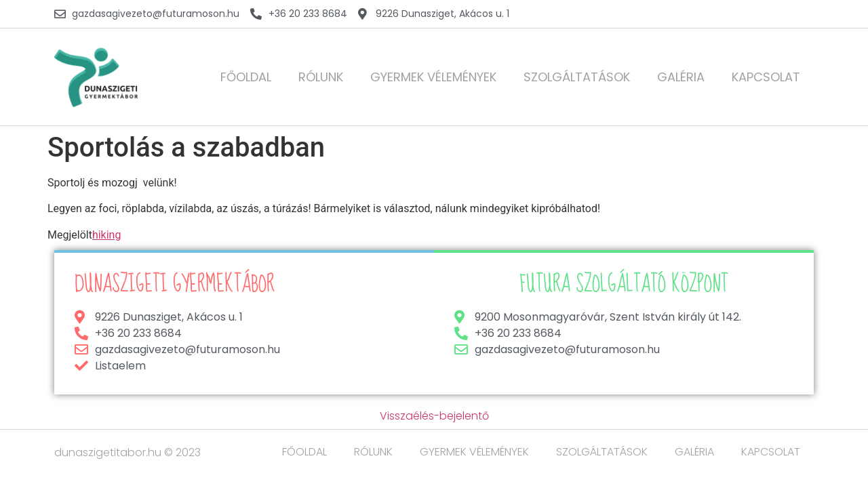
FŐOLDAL (246, 77)
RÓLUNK (321, 77)
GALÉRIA (681, 77)
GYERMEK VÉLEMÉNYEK (433, 77)
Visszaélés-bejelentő (434, 416)
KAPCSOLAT (766, 77)
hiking (107, 235)
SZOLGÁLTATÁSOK (577, 77)
